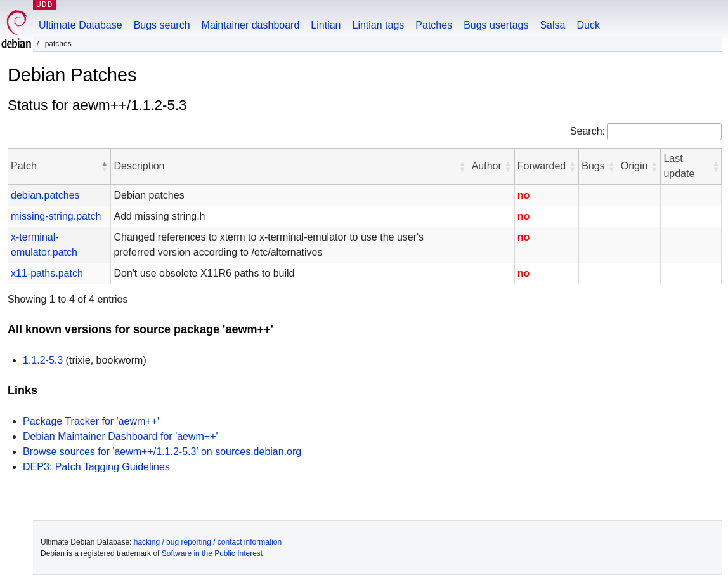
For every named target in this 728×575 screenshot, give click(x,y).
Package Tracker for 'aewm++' (91, 421)
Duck (588, 25)
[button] (104, 166)
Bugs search (162, 25)
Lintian (326, 25)
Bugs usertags (496, 25)
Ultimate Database (81, 25)
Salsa (552, 25)
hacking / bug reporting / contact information (208, 542)
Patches (434, 25)
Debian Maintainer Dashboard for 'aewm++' (120, 436)
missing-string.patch (56, 216)
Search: (588, 131)
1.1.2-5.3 (43, 360)
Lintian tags (378, 25)
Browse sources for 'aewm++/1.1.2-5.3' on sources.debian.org (162, 452)
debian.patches (45, 195)
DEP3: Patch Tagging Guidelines (96, 467)
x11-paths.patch (47, 273)
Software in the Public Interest (212, 553)
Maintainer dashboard (251, 25)
